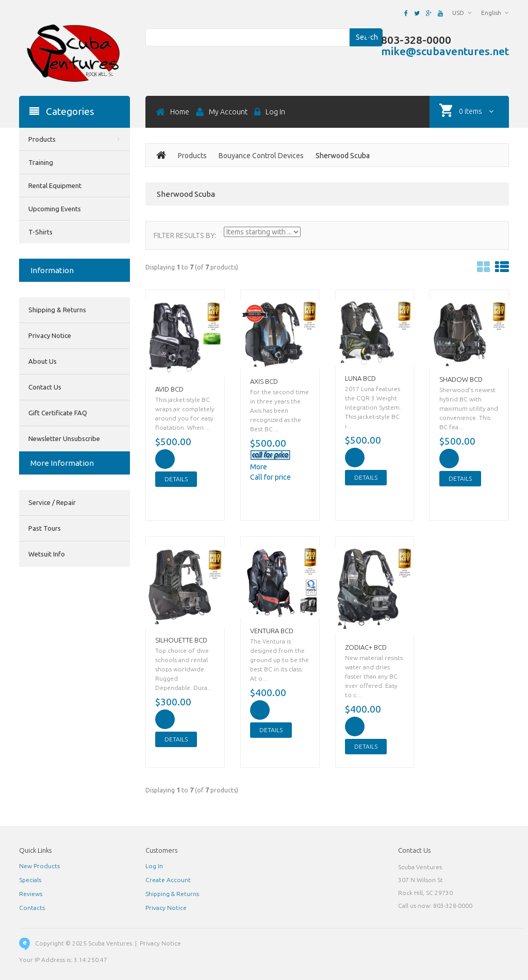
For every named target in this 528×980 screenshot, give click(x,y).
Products (192, 156)
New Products (39, 866)
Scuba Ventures (110, 943)
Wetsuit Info (47, 554)
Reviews (31, 894)
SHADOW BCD (461, 379)
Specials (30, 880)
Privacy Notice (50, 335)
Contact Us (45, 387)
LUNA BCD (360, 378)
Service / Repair (52, 502)
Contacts (32, 908)
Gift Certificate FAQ (58, 413)
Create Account (168, 880)
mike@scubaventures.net (445, 51)
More (259, 467)
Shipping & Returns (57, 310)
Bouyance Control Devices (261, 156)
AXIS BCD (264, 381)
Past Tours (45, 528)
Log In (154, 866)
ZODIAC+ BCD (366, 647)
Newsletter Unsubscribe (64, 438)
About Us (43, 361)
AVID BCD (169, 389)
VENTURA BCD (272, 631)
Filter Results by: (185, 235)
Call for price (270, 477)
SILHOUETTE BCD (181, 640)
